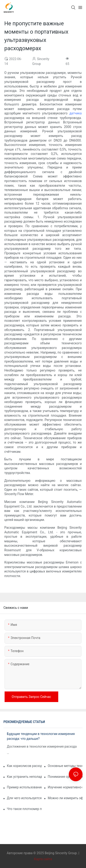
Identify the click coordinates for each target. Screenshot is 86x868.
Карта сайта (43, 859)
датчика (76, 113)
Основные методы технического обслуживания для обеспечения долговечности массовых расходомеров (65, 766)
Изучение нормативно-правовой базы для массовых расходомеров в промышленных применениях (65, 787)
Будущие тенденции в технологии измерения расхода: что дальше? (41, 736)
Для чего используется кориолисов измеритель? (24, 798)
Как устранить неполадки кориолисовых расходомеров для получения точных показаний (24, 777)
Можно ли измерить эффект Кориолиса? (65, 798)
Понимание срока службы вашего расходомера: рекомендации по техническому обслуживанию (65, 777)
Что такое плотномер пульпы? (24, 809)
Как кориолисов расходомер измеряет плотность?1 (24, 766)
